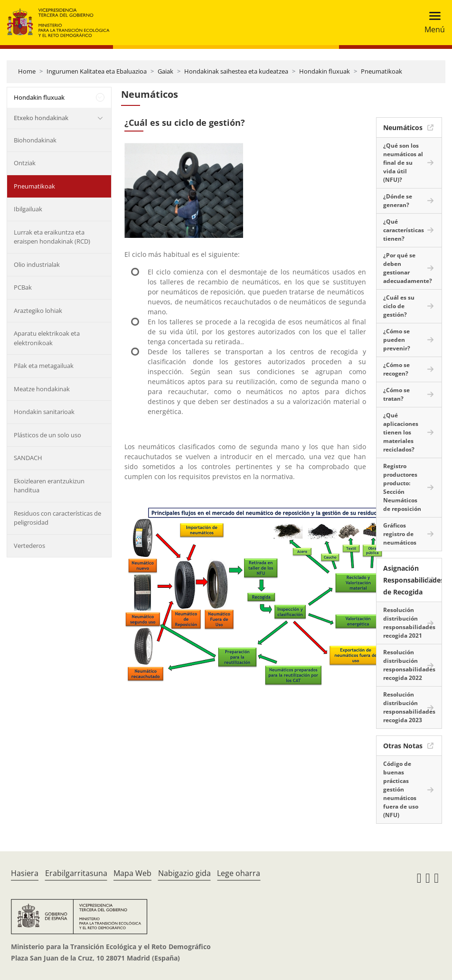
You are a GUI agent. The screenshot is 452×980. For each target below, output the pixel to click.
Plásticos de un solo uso (47, 435)
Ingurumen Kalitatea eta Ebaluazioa (97, 71)
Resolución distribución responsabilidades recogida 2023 (409, 707)
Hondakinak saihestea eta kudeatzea (236, 71)
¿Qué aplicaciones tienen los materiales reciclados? (401, 432)
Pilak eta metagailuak (44, 366)
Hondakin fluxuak (325, 71)
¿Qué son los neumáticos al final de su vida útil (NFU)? (403, 163)
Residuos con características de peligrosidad (57, 518)
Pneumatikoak (381, 71)
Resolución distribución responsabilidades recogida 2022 (409, 665)
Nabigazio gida (184, 873)
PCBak (23, 287)
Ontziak (25, 163)
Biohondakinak (35, 140)
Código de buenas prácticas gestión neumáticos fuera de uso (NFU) (401, 789)
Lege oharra (239, 873)
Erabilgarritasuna (76, 873)
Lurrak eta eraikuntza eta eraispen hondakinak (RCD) (52, 237)
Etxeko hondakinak (41, 118)
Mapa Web (132, 873)
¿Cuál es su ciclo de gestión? (399, 306)
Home (27, 71)
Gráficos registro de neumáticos (400, 534)
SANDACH (28, 458)
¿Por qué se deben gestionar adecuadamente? (408, 268)
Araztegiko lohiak (38, 311)
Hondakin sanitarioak (44, 412)
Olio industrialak (37, 264)
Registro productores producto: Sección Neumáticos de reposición (402, 487)
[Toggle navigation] (432, 23)
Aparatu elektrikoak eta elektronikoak (47, 338)
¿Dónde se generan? (398, 201)
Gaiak (165, 71)
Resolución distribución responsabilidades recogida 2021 (409, 623)
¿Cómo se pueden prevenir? (397, 340)
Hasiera (25, 873)
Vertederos (29, 546)
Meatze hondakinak (42, 389)
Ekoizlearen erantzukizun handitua (49, 486)
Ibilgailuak (28, 209)
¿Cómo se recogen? (396, 369)
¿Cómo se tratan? (396, 394)
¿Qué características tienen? (404, 230)
